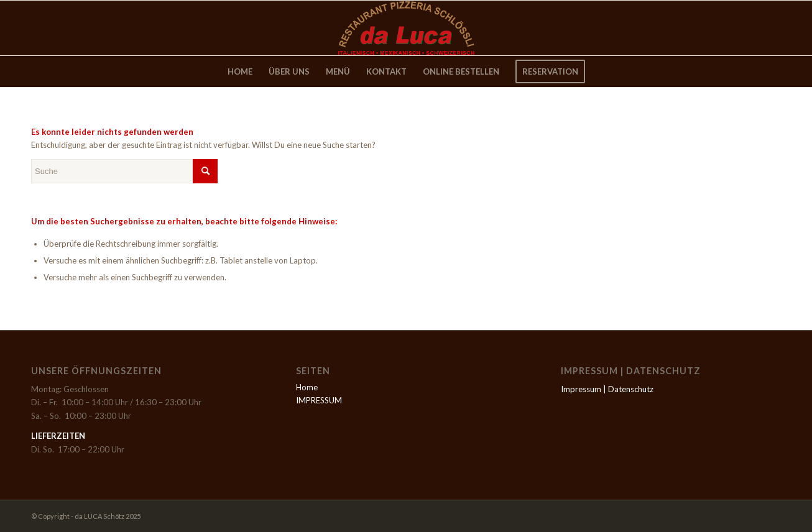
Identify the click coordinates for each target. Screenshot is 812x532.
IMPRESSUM (319, 400)
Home (307, 387)
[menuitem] (240, 71)
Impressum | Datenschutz (607, 389)
